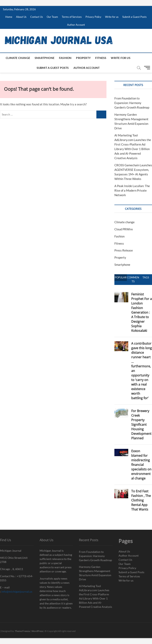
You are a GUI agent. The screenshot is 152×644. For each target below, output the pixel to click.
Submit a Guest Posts (134, 17)
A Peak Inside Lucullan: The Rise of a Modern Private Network (132, 190)
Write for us (112, 17)
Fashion (65, 58)
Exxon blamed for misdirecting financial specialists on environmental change (141, 465)
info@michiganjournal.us (17, 592)
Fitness (101, 58)
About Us (21, 17)
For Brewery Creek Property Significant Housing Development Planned (141, 425)
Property (83, 58)
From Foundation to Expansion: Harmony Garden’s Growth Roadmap (132, 103)
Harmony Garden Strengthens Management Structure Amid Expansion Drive (95, 573)
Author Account (76, 25)
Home (9, 17)
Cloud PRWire (124, 229)
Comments (133, 279)
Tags (146, 277)
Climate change (18, 58)
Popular (121, 277)
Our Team (52, 17)
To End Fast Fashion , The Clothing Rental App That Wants (141, 500)
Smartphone (45, 58)
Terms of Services (72, 17)
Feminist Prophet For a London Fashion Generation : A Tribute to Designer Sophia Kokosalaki (142, 312)
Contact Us (37, 17)
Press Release (124, 250)
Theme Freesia (22, 631)
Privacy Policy (93, 17)
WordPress (37, 631)
